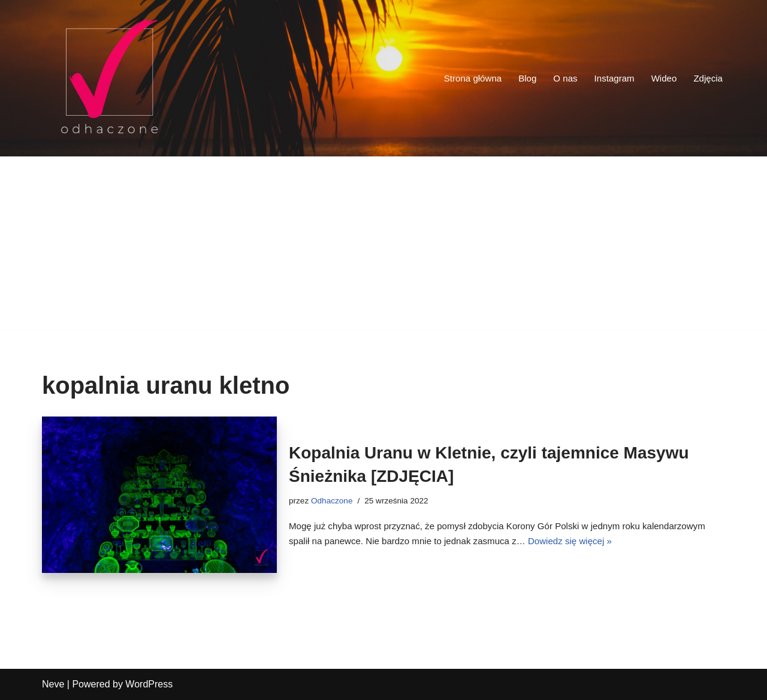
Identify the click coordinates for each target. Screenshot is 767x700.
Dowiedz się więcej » (656, 543)
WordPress (149, 684)
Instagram (610, 78)
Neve (53, 684)
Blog (520, 78)
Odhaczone (334, 499)
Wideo (661, 78)
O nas (559, 78)
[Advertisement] (383, 246)
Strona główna (463, 78)
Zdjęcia (707, 78)
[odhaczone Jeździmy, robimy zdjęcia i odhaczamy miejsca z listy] (109, 78)
